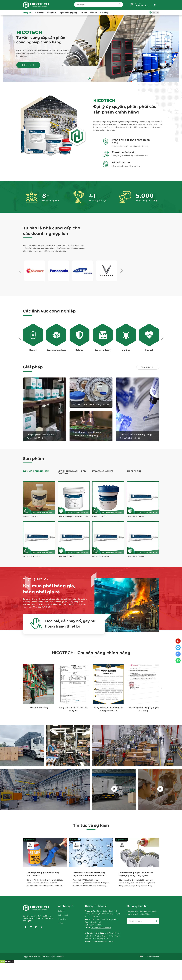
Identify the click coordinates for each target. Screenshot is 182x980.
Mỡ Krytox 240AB (135, 557)
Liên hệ (93, 13)
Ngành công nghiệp (69, 13)
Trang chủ (28, 13)
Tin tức (84, 13)
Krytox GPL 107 (31, 517)
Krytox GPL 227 (100, 517)
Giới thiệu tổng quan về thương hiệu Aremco (43, 874)
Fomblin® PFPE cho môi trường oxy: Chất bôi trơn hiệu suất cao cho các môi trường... (89, 874)
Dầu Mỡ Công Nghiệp (36, 471)
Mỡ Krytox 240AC (101, 557)
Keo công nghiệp (103, 471)
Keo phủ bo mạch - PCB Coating (72, 472)
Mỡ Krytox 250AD (66, 557)
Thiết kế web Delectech (149, 957)
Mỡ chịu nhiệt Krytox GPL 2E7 (73, 517)
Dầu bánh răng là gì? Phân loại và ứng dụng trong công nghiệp (136, 874)
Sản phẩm (52, 13)
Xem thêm (148, 367)
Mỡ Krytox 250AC (32, 557)
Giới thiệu (40, 13)
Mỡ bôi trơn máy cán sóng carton (91, 404)
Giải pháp (104, 13)
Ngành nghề (63, 915)
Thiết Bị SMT (134, 471)
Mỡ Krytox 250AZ (135, 517)
